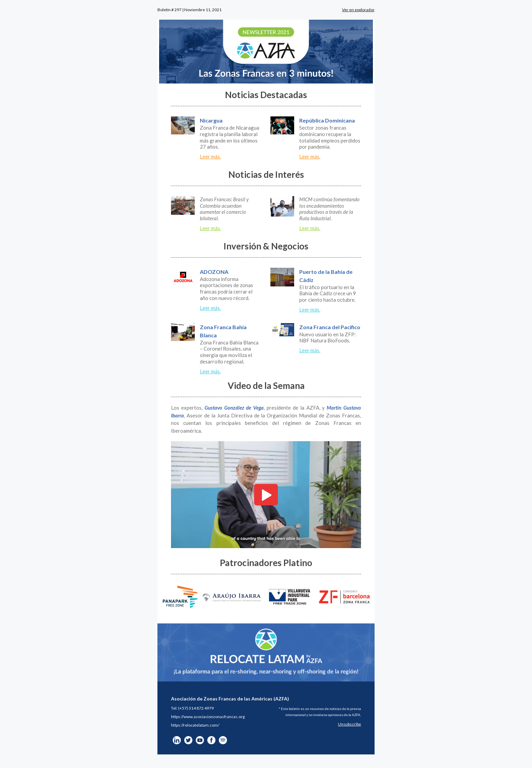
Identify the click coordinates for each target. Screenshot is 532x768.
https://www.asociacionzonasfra (200, 717)
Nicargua (211, 120)
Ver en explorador (358, 10)
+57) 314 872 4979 (197, 708)
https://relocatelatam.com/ (195, 725)
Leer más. (210, 156)
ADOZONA (214, 272)
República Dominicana (327, 120)
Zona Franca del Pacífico (330, 327)
